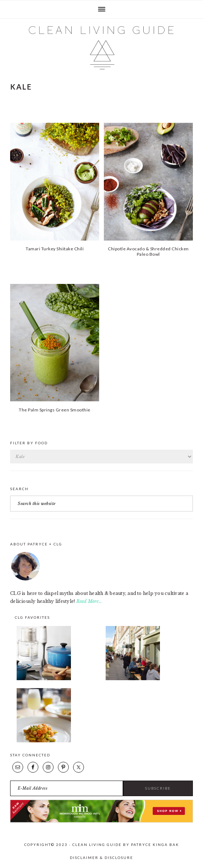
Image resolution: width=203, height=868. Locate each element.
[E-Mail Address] (67, 788)
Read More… (89, 601)
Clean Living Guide (101, 48)
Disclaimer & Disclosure (101, 858)
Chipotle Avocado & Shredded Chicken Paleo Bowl (148, 251)
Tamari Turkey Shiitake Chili (55, 249)
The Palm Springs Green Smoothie (55, 410)
